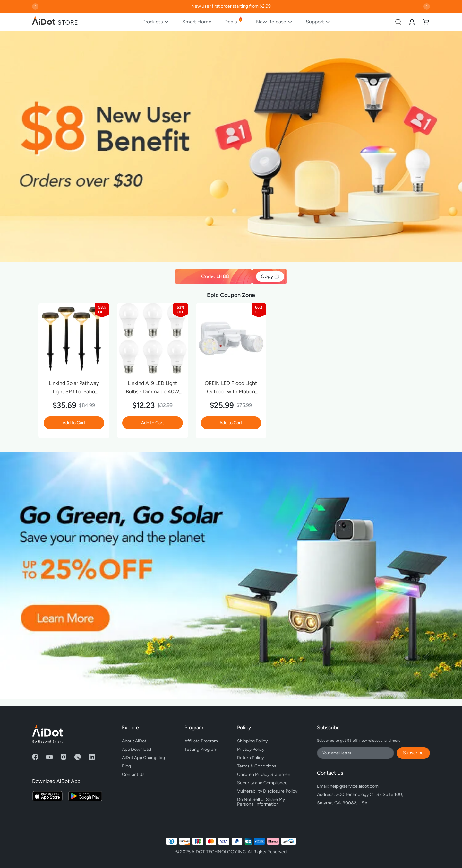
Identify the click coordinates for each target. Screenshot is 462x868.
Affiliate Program (201, 741)
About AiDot (134, 741)
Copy (270, 277)
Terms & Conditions (257, 766)
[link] (412, 22)
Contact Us (133, 774)
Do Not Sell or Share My (267, 801)
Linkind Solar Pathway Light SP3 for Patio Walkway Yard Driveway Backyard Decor (74, 388)
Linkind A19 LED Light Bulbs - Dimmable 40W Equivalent (152, 388)
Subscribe (413, 753)
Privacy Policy (251, 749)
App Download (137, 749)
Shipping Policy (252, 741)
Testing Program (201, 749)
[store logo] (55, 22)
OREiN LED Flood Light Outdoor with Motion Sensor (231, 388)
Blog (126, 766)
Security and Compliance (262, 783)
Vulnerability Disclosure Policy (267, 791)
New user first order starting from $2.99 (231, 6)
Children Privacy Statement (265, 774)
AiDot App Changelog (143, 758)
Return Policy (250, 758)
